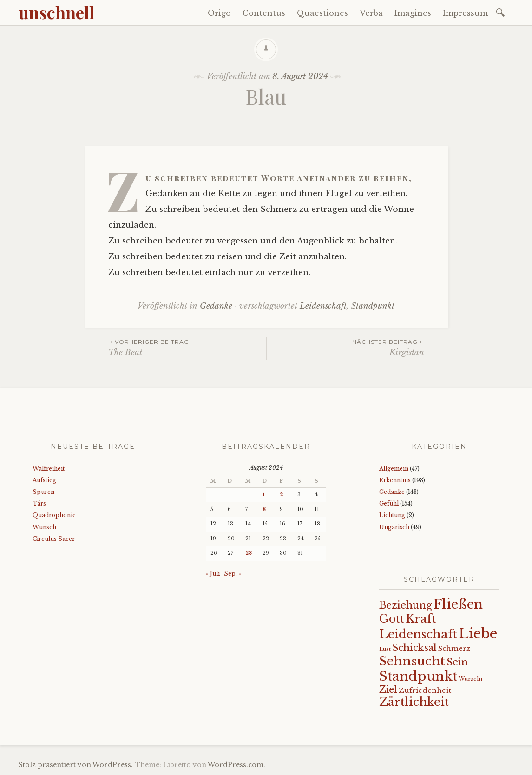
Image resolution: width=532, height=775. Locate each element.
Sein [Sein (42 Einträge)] (457, 662)
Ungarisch (394, 527)
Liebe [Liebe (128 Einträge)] (478, 634)
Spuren (43, 492)
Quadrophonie (54, 515)
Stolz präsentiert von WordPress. (76, 765)
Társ (39, 503)
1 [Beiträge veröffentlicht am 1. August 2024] (264, 495)
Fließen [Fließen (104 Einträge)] (458, 604)
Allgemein (394, 469)
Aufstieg (44, 480)
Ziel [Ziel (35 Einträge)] (388, 690)
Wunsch (44, 527)
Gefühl (389, 503)
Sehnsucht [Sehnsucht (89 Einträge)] (412, 661)
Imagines (413, 13)
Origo (219, 13)
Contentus (264, 13)
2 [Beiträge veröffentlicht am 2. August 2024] (281, 495)
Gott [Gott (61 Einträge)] (392, 619)
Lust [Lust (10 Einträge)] (385, 649)
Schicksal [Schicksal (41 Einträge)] (414, 648)
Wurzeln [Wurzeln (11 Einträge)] (470, 679)
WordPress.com (236, 765)
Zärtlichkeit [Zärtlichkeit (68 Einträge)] (414, 702)
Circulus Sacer (54, 539)
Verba (371, 13)
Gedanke (216, 306)
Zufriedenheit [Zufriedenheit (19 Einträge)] (425, 690)
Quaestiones (322, 13)
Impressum (465, 13)
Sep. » (233, 574)
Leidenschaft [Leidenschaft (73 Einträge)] (418, 634)
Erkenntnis (395, 480)
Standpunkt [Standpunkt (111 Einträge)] (418, 676)
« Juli (213, 574)
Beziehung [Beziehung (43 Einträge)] (406, 605)
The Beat (187, 347)
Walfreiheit (49, 469)
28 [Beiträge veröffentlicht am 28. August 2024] (249, 553)
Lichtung (392, 515)
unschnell (56, 12)
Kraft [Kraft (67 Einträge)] (421, 619)
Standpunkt (373, 306)
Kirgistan (345, 347)
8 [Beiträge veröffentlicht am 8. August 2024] (264, 509)
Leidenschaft (323, 306)
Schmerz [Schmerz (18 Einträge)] (454, 649)
